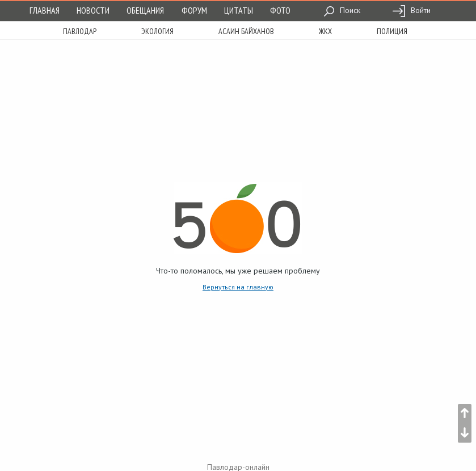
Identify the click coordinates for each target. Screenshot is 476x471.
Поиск (342, 10)
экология (157, 31)
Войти (411, 10)
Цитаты (239, 10)
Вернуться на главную (238, 287)
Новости (93, 10)
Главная (45, 10)
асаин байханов (246, 31)
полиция (392, 31)
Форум (194, 10)
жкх (325, 31)
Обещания (145, 10)
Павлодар (80, 31)
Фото (280, 10)
